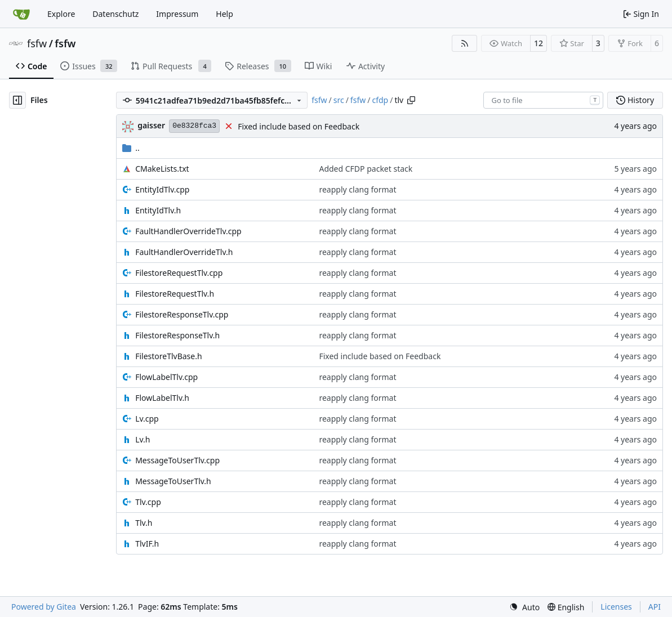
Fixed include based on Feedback (299, 126)
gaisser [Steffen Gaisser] (151, 125)
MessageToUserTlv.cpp (177, 460)
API (655, 607)
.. (131, 148)
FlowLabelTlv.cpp (166, 377)
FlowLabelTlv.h (162, 398)
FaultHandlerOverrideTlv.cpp (188, 231)
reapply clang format (357, 189)
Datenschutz (115, 14)
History (635, 100)
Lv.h (143, 439)
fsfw (37, 43)
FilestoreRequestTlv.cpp (179, 273)
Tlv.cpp (148, 502)
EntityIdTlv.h (158, 210)
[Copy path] (411, 100)
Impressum (177, 14)
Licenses (616, 607)
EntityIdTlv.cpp (162, 189)
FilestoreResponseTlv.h (177, 335)
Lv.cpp (147, 419)
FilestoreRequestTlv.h (175, 294)
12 (539, 43)
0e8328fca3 (194, 126)
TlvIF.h (147, 544)
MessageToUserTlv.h (173, 481)
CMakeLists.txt (162, 169)
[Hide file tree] (17, 100)
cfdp (380, 100)
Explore (61, 14)
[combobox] (543, 100)
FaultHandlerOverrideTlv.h (184, 252)
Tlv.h (144, 523)
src (339, 100)
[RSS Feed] (465, 43)
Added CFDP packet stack (366, 169)
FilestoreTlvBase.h (168, 356)
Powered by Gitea (44, 607)
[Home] (21, 14)
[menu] (524, 607)
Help (224, 14)
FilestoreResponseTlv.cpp (182, 314)
